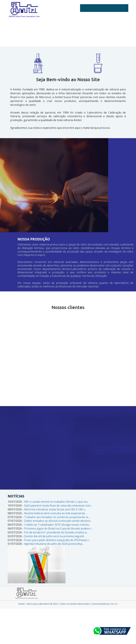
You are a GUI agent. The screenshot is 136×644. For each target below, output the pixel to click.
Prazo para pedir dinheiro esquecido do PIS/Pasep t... (57, 540)
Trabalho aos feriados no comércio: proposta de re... (57, 517)
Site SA (114, 604)
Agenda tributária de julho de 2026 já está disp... (54, 544)
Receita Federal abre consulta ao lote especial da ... (56, 513)
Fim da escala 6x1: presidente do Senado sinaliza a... (56, 532)
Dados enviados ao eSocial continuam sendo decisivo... (58, 521)
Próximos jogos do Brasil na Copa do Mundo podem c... (58, 528)
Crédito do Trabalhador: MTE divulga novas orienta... (57, 525)
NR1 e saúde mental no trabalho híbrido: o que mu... (57, 502)
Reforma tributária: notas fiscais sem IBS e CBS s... (55, 509)
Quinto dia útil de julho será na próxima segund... (55, 536)
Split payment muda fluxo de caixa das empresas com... (58, 506)
